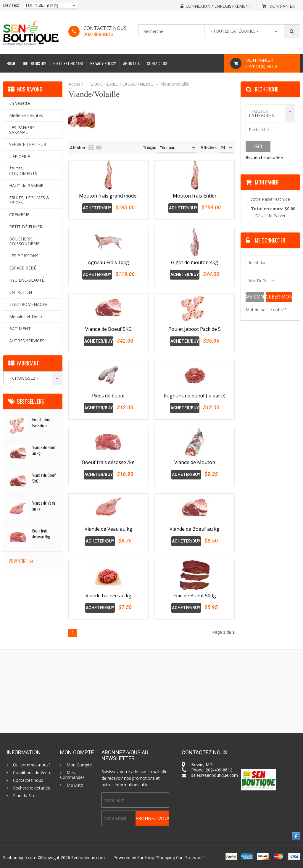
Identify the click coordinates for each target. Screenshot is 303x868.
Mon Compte (79, 765)
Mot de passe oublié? (266, 310)
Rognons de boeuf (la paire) (195, 396)
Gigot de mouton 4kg (195, 262)
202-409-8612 (99, 34)
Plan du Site (24, 796)
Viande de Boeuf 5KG (108, 329)
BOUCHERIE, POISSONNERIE (122, 84)
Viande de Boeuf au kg (195, 529)
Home (11, 63)
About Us (131, 63)
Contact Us (157, 63)
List (99, 147)
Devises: (11, 5)
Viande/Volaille (175, 84)
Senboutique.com (88, 857)
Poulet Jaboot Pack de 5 (195, 329)
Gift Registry (34, 63)
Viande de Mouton (195, 462)
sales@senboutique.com (215, 775)
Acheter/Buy (97, 208)
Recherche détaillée (264, 157)
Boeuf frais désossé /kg (108, 462)
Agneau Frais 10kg (108, 262)
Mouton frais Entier (195, 196)
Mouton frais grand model (108, 196)
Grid (91, 147)
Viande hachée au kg (108, 596)
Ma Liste (75, 785)
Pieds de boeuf (108, 396)
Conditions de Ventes (33, 773)
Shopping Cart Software (180, 857)
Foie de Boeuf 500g (195, 596)
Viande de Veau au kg (108, 529)
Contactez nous (28, 780)
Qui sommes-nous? (32, 765)
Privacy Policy (103, 63)
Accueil (75, 84)
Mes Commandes (72, 775)
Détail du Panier (270, 216)
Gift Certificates (68, 63)
